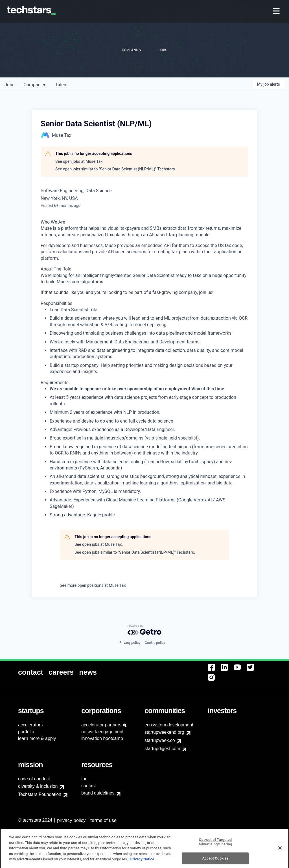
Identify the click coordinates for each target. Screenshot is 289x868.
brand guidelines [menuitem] (98, 793)
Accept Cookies (215, 861)
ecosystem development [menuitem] (169, 725)
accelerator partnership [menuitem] (104, 725)
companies (35, 85)
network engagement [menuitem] (102, 732)
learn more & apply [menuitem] (37, 738)
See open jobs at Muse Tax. (79, 161)
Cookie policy (155, 643)
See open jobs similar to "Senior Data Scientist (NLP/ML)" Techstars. (116, 169)
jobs (9, 85)
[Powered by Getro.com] (144, 630)
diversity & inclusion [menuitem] (38, 786)
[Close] (280, 851)
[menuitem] (277, 11)
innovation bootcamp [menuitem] (102, 738)
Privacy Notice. (143, 862)
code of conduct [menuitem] (34, 779)
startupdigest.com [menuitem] (162, 749)
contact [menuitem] (89, 786)
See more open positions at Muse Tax (93, 585)
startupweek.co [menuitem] (160, 740)
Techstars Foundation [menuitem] (40, 794)
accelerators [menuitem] (30, 725)
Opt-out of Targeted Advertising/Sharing (215, 845)
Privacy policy (130, 643)
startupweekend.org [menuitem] (164, 732)
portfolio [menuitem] (26, 732)
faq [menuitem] (84, 779)
